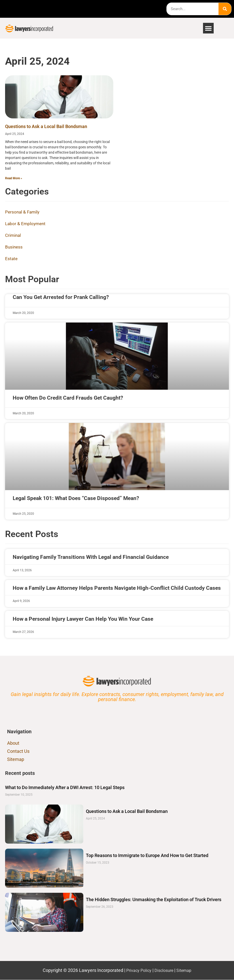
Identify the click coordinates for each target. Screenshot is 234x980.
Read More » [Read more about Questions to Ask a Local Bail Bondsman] (14, 178)
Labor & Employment (26, 224)
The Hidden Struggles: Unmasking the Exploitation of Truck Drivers (154, 900)
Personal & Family (23, 213)
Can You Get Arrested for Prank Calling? (61, 298)
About (13, 743)
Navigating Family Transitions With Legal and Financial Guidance (91, 558)
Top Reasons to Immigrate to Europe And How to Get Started (147, 856)
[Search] (225, 9)
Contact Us (18, 751)
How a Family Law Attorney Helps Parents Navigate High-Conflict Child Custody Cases (117, 588)
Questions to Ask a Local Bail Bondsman (46, 126)
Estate (12, 259)
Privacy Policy (137, 970)
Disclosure (164, 970)
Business (14, 248)
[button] (208, 28)
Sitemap (16, 760)
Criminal (13, 236)
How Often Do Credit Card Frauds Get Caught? (68, 398)
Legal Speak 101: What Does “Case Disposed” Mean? (76, 498)
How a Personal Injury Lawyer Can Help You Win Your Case (83, 619)
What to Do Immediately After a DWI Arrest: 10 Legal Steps (65, 788)
